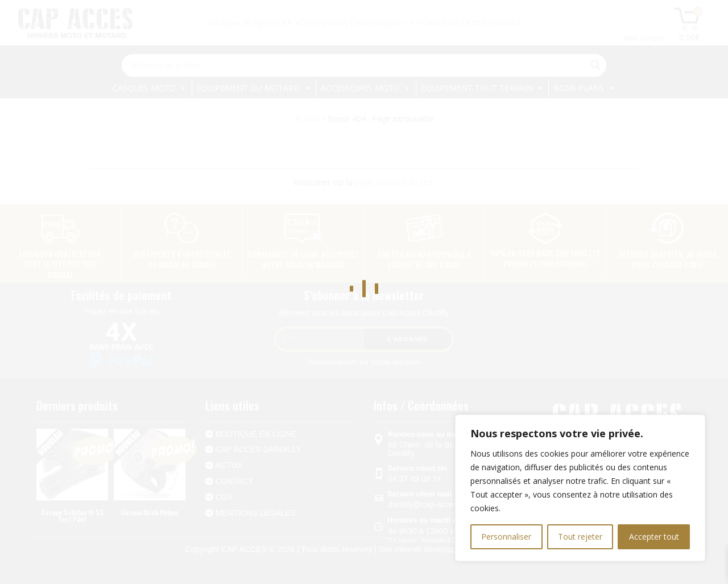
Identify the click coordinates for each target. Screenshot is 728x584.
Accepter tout (654, 537)
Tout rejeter (580, 537)
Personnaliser (506, 537)
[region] (580, 488)
